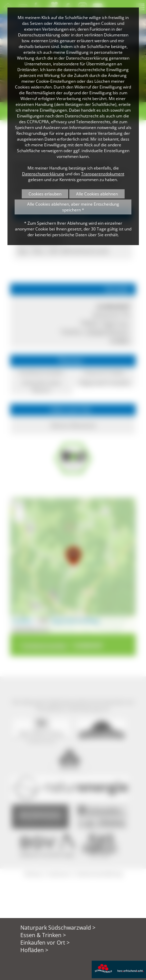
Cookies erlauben (45, 194)
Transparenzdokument (103, 174)
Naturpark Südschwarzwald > (58, 928)
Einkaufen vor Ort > (45, 943)
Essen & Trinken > (43, 935)
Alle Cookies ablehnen (97, 194)
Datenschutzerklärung (43, 174)
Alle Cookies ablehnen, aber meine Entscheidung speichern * (73, 207)
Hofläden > (34, 950)
